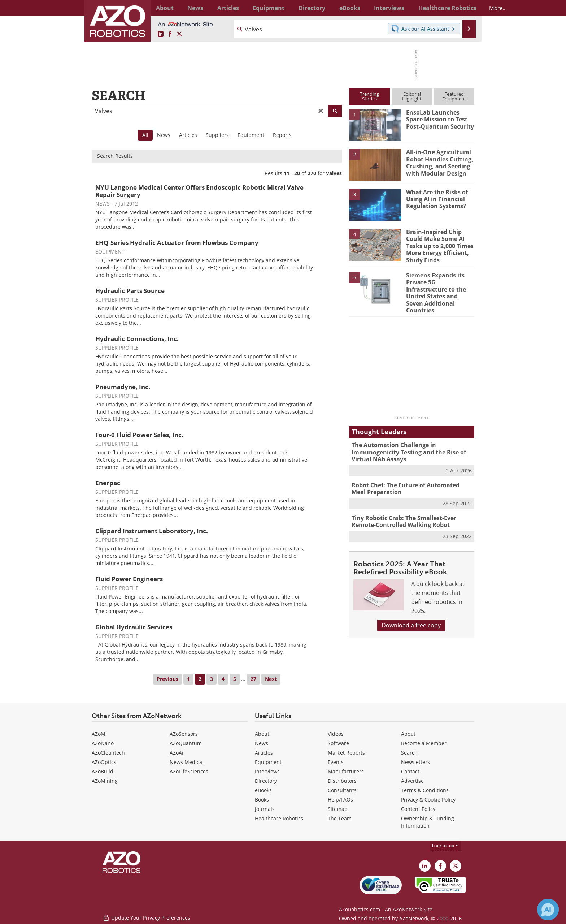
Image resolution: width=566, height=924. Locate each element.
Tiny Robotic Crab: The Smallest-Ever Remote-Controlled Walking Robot (402, 506)
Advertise (412, 781)
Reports (282, 135)
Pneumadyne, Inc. (123, 387)
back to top (446, 845)
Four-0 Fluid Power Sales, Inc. (139, 435)
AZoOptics (104, 762)
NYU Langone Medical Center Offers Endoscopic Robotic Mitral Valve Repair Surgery (199, 191)
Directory (266, 781)
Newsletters (415, 762)
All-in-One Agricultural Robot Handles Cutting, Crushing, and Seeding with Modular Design (438, 162)
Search (409, 753)
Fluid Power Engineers (129, 579)
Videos (336, 734)
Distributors (342, 781)
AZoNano (103, 743)
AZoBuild (103, 771)
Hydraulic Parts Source (130, 291)
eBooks (263, 790)
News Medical (187, 762)
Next (271, 679)
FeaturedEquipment (454, 96)
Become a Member (424, 743)
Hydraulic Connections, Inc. (137, 339)
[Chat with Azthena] (548, 910)
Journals (265, 809)
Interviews (267, 771)
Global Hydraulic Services (134, 627)
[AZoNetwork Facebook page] (170, 34)
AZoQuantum (186, 743)
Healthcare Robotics (279, 818)
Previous (167, 679)
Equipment (251, 135)
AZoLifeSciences (189, 771)
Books (262, 800)
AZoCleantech (108, 753)
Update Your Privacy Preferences (146, 915)
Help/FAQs (340, 800)
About (262, 734)
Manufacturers (346, 771)
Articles (188, 135)
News (164, 135)
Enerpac (108, 483)
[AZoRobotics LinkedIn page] (161, 34)
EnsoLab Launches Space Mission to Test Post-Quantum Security (439, 119)
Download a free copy (411, 609)
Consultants (342, 790)
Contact (410, 771)
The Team (340, 818)
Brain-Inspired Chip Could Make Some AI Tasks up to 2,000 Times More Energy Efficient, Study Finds (438, 245)
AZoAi (177, 753)
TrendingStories (369, 96)
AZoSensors (184, 734)
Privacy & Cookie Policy (428, 800)
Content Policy (418, 809)
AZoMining (105, 781)
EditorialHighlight (412, 96)
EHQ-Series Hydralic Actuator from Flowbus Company (177, 243)
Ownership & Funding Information (428, 822)
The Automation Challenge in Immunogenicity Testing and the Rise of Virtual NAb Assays (406, 440)
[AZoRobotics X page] (179, 34)
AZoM (99, 734)
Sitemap (338, 809)
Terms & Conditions (425, 790)
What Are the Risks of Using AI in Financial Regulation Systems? (435, 199)
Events (336, 762)
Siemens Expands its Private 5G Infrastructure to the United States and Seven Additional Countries (439, 286)
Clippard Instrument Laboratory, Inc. (152, 531)
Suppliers (217, 135)
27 (253, 679)
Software (338, 743)
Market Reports (346, 753)
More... (467, 8)
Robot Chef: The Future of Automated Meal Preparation (410, 475)
